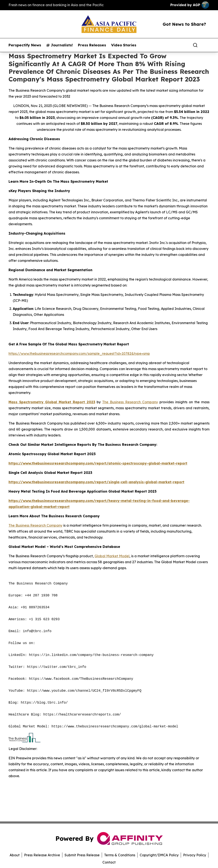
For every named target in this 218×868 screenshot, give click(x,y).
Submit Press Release (82, 855)
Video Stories (124, 45)
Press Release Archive (42, 855)
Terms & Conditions (120, 855)
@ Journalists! (60, 45)
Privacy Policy (195, 855)
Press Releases (92, 45)
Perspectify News (25, 45)
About (15, 855)
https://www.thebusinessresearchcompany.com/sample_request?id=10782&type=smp (79, 353)
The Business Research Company (130, 402)
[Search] (195, 45)
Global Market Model (112, 556)
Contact (109, 862)
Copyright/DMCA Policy (159, 855)
